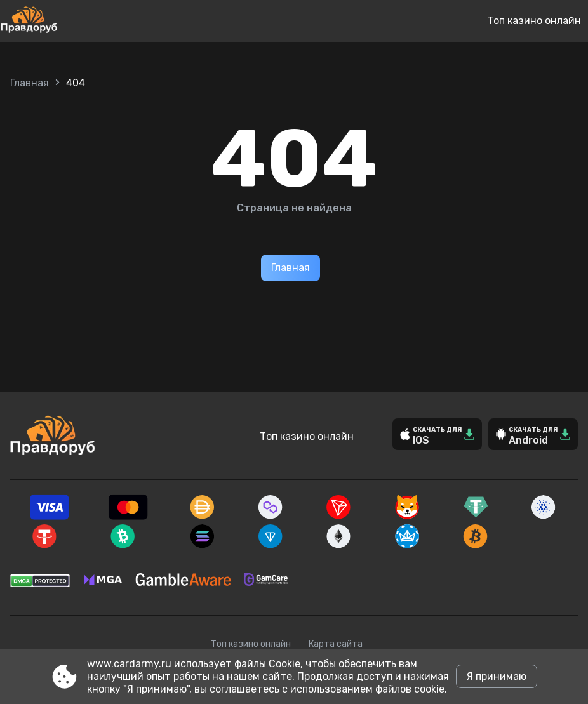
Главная (30, 83)
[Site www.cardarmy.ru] (71, 21)
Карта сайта (336, 644)
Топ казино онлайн (534, 21)
